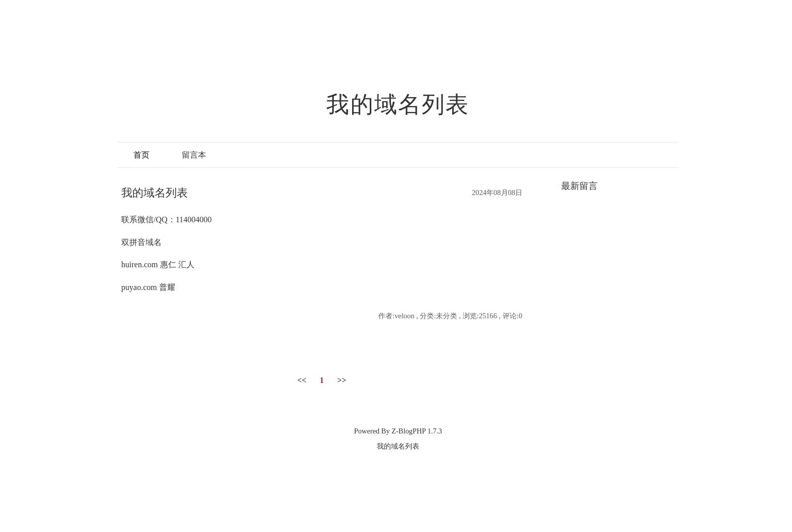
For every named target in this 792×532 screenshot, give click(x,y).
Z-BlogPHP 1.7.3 (417, 431)
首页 (141, 155)
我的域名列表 (398, 105)
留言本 (194, 155)
